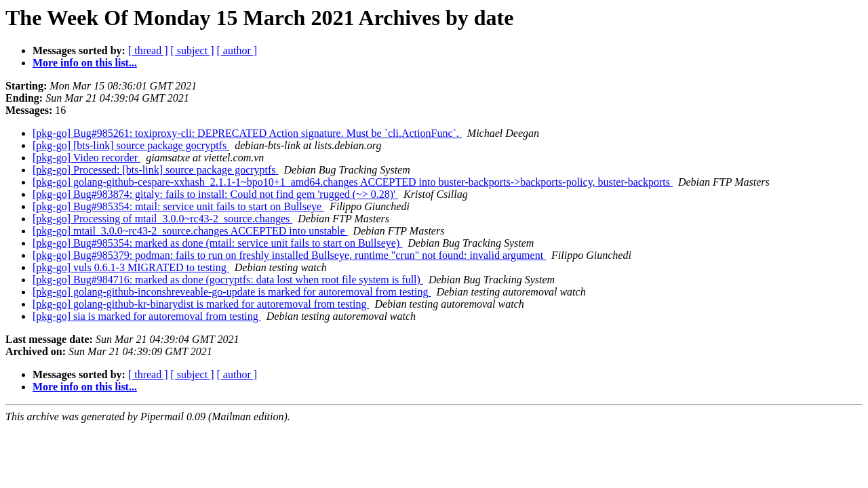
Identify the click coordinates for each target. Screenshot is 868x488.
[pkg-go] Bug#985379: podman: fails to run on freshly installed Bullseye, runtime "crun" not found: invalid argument (289, 255)
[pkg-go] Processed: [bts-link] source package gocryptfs (156, 170)
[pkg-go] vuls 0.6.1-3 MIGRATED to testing (131, 267)
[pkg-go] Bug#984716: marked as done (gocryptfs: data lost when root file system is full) (228, 280)
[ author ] (237, 50)
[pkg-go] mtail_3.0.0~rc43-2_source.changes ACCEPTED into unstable (190, 231)
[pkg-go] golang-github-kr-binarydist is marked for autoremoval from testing (201, 304)
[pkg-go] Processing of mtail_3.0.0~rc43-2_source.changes (162, 219)
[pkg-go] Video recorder (86, 158)
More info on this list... (85, 63)
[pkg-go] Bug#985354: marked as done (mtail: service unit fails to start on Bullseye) (217, 243)
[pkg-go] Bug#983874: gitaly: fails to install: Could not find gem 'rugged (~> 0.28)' (215, 194)
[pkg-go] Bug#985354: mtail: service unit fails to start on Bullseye (178, 206)
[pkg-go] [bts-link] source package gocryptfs (131, 145)
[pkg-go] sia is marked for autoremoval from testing (147, 316)
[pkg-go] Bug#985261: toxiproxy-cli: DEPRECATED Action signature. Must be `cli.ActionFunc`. (247, 133)
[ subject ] (193, 50)
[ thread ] (148, 50)
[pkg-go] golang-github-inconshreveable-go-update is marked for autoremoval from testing (232, 292)
